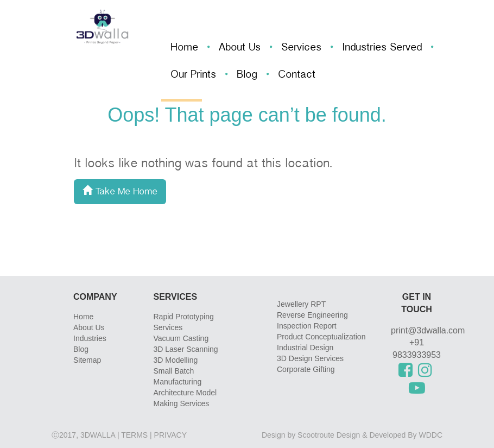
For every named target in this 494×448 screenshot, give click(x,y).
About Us (240, 48)
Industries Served (382, 48)
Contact (297, 75)
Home (184, 48)
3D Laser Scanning (186, 349)
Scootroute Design (329, 435)
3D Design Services (310, 358)
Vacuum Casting (181, 338)
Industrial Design (305, 348)
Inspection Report (307, 326)
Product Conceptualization (321, 337)
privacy (170, 435)
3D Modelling (176, 360)
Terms (134, 435)
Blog (247, 75)
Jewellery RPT (301, 304)
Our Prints (193, 75)
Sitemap (87, 360)
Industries (90, 338)
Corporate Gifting (306, 369)
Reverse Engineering (312, 315)
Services (301, 48)
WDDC (430, 435)
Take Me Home (120, 192)
